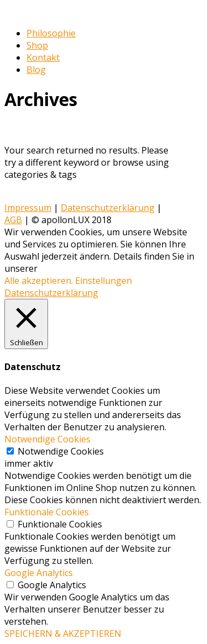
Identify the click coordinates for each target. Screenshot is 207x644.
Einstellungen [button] (104, 281)
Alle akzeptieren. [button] (39, 281)
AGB (13, 220)
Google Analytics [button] (39, 573)
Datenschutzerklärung (108, 208)
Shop (37, 45)
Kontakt (43, 57)
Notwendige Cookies (61, 451)
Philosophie (51, 33)
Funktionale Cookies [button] (47, 512)
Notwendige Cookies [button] (47, 439)
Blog (36, 70)
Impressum (28, 208)
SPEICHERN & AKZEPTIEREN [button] (63, 634)
